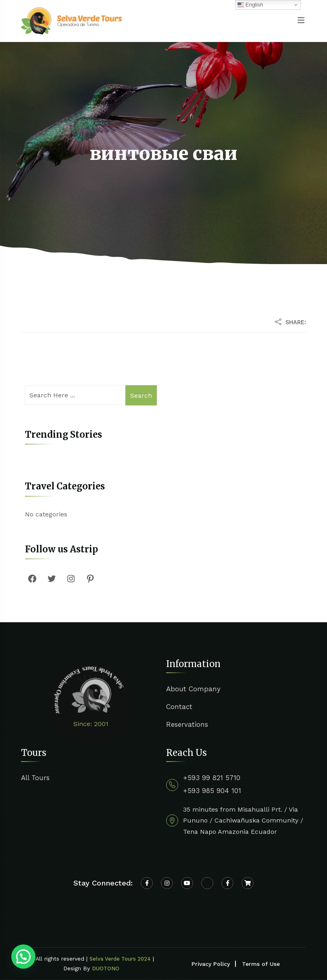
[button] (23, 957)
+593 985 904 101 (212, 791)
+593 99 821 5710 (212, 778)
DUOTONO (106, 968)
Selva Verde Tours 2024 (120, 959)
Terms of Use (261, 964)
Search (141, 396)
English (250, 5)
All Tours (35, 778)
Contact (179, 707)
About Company (193, 689)
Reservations (187, 724)
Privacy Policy (211, 964)
